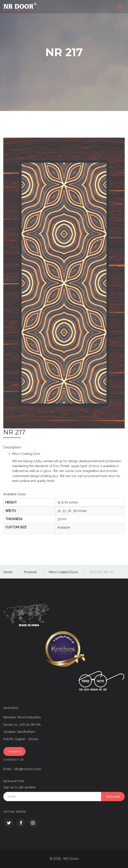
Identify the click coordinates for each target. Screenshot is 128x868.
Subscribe (113, 797)
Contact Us (14, 751)
